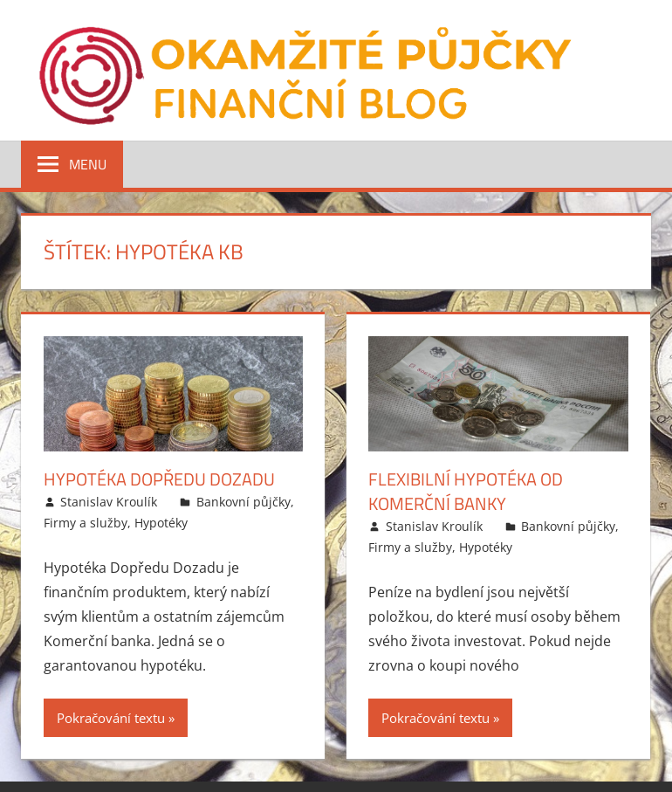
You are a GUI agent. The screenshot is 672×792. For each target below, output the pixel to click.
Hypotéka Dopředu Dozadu (159, 479)
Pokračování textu (111, 718)
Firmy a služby (86, 523)
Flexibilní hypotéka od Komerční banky (466, 491)
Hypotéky (161, 523)
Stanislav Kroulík (109, 502)
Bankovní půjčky (243, 502)
